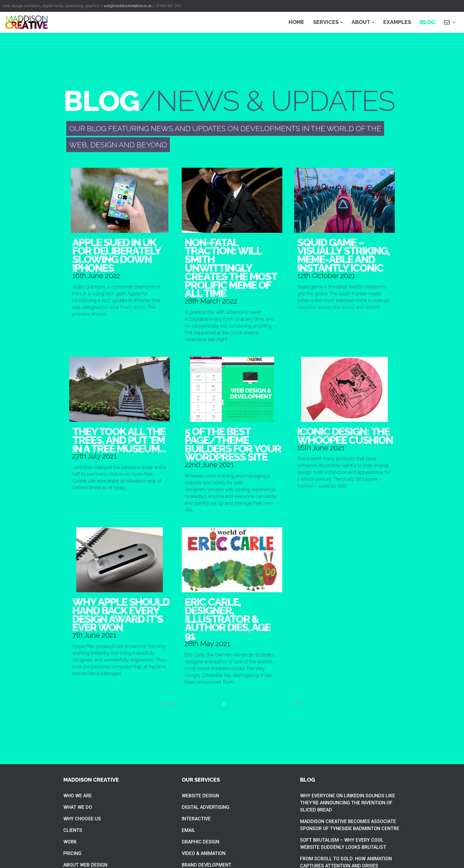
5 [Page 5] (235, 704)
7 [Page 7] (259, 704)
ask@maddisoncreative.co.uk (128, 6)
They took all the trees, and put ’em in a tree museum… (119, 440)
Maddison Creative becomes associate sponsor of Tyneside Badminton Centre (350, 825)
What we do (78, 807)
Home (296, 22)
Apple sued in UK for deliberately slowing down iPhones (116, 255)
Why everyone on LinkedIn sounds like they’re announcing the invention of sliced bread (348, 803)
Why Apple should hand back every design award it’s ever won (121, 614)
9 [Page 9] (283, 704)
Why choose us (82, 819)
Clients (73, 830)
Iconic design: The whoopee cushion (345, 436)
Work (70, 842)
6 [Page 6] (247, 704)
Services (328, 22)
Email (188, 830)
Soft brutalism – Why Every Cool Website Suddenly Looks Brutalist (343, 844)
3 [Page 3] (212, 704)
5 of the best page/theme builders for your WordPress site (233, 444)
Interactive (196, 819)
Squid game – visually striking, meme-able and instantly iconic (343, 255)
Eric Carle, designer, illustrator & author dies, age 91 (228, 619)
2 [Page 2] (200, 704)
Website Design (200, 796)
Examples (397, 22)
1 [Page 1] (188, 704)
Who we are (78, 796)
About (363, 22)
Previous (169, 704)
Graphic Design (200, 842)
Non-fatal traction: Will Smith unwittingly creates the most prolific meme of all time (231, 268)
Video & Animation (204, 853)
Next (298, 704)
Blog (427, 22)
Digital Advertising (206, 807)
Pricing (72, 853)
